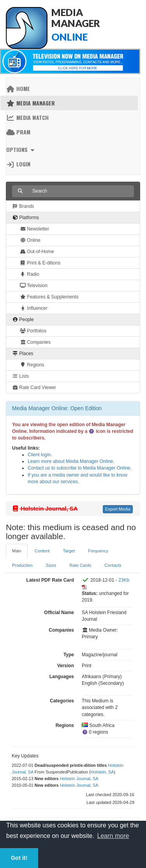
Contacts (113, 565)
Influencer (34, 308)
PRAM (18, 132)
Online (30, 240)
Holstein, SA (102, 772)
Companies (35, 342)
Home (18, 88)
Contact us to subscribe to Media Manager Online (79, 468)
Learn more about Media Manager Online (70, 461)
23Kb (124, 580)
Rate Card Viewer (34, 388)
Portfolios (33, 331)
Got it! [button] (19, 858)
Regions (32, 365)
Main (17, 551)
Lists (20, 376)
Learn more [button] (113, 836)
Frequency (98, 551)
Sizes (51, 565)
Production (22, 565)
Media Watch (27, 117)
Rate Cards (81, 565)
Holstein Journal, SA (79, 779)
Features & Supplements (49, 297)
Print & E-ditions (40, 263)
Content (42, 551)
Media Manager (31, 103)
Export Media (118, 509)
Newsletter (34, 229)
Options (21, 149)
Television (34, 286)
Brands (23, 206)
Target (69, 551)
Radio (30, 274)
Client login (39, 455)
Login (18, 164)
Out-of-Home (37, 252)
